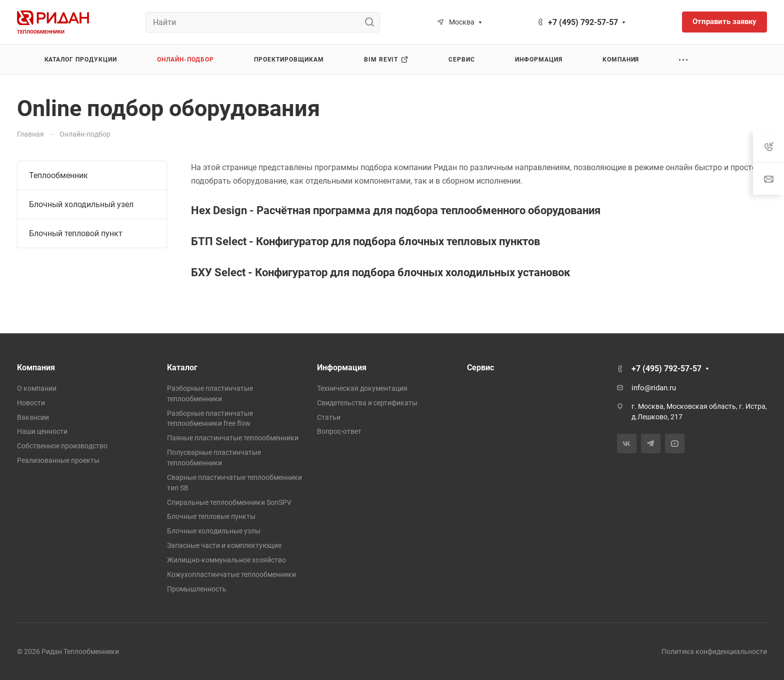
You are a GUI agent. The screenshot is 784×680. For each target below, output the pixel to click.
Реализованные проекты (58, 460)
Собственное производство (62, 446)
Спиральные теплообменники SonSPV (229, 502)
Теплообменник (58, 175)
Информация (342, 368)
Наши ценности (42, 431)
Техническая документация (362, 388)
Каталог (182, 368)
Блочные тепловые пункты (211, 516)
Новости (31, 403)
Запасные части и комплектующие (224, 545)
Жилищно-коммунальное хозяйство (226, 560)
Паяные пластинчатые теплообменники (233, 438)
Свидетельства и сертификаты (367, 403)
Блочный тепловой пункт (76, 233)
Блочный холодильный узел (81, 204)
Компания (36, 368)
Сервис (480, 368)
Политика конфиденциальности (714, 651)
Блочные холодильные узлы (214, 531)
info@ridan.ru (654, 388)
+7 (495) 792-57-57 (583, 22)
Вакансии (33, 417)
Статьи (329, 417)
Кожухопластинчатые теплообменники (231, 574)
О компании (37, 388)
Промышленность (197, 589)
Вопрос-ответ (339, 431)
